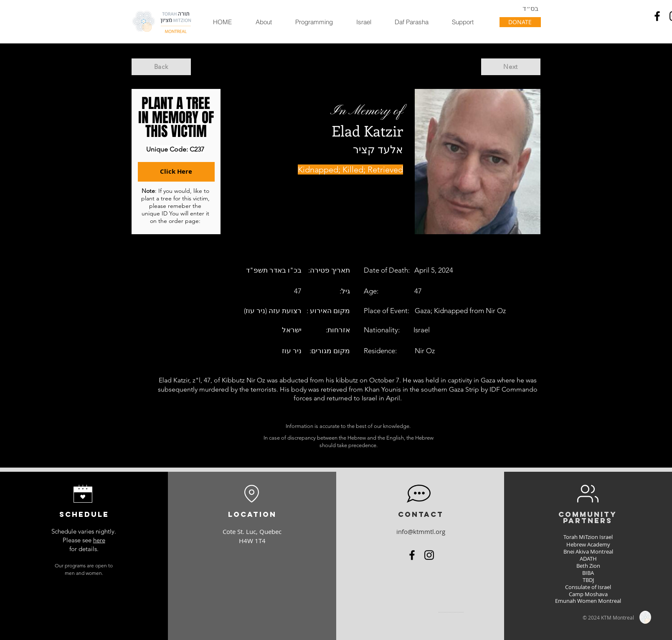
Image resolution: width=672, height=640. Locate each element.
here (99, 540)
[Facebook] (657, 16)
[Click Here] (176, 172)
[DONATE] (520, 22)
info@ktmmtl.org (421, 531)
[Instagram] (429, 555)
